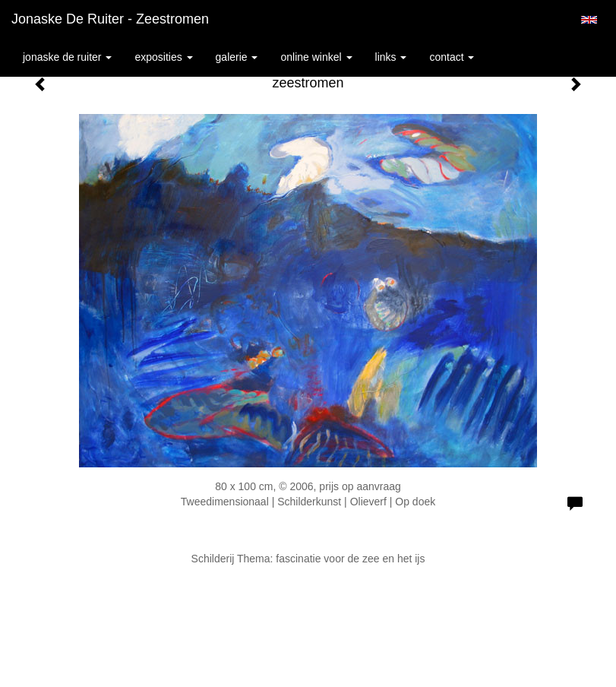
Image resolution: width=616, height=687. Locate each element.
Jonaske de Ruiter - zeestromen (110, 19)
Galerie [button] (237, 57)
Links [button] (391, 57)
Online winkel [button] (316, 57)
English (589, 20)
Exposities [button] (163, 57)
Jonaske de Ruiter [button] (67, 57)
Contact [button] (452, 57)
